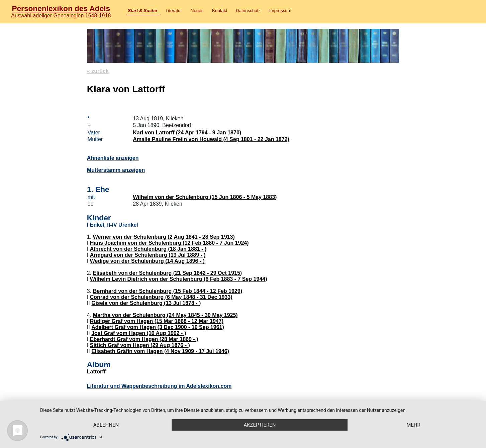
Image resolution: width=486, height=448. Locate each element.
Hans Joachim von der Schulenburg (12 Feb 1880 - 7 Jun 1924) (169, 243)
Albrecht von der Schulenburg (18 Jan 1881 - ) (148, 249)
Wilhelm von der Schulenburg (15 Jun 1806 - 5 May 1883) (205, 197)
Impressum (280, 11)
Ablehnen (106, 425)
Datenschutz (248, 11)
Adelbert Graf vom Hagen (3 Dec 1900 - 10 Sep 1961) (158, 327)
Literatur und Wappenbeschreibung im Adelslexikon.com (159, 386)
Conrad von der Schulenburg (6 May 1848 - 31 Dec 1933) (161, 297)
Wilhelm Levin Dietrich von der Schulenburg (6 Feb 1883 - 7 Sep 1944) (179, 279)
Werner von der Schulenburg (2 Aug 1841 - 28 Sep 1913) (164, 237)
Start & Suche (142, 11)
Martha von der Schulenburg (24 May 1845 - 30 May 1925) (165, 315)
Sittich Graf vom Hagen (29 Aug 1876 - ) (140, 345)
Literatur (174, 11)
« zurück (98, 71)
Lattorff (96, 372)
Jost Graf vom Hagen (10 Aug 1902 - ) (139, 333)
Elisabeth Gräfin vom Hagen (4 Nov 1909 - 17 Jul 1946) (160, 351)
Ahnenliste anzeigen (113, 158)
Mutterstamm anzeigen (116, 170)
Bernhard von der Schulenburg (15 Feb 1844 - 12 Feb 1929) (168, 291)
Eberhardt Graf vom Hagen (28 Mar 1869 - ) (144, 339)
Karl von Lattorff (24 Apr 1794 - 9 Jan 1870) (187, 133)
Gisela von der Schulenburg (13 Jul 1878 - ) (146, 303)
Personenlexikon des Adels (61, 8)
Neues (197, 11)
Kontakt (220, 11)
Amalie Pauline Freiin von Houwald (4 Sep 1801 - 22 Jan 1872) (211, 139)
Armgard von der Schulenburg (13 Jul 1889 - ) (148, 255)
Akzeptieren (260, 425)
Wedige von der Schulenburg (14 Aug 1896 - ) (147, 261)
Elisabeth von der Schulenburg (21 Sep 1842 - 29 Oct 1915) (168, 273)
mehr (413, 425)
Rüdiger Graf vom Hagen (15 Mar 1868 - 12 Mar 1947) (157, 321)
